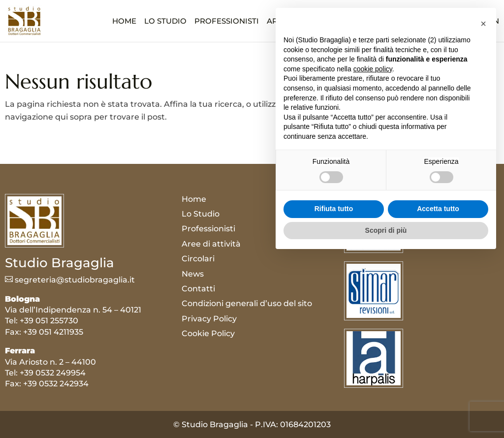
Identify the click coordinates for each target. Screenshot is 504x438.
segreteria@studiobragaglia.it (70, 280)
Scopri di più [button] (386, 411)
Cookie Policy (208, 333)
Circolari (362, 22)
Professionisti (227, 22)
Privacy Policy (209, 319)
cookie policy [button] (373, 250)
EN (494, 21)
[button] (483, 205)
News (404, 22)
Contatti (442, 22)
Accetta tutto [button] (438, 390)
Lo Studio (165, 22)
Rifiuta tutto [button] (334, 390)
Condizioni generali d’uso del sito (247, 303)
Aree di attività (300, 22)
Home (124, 22)
